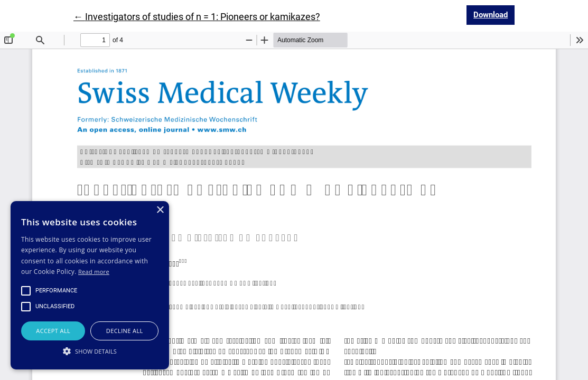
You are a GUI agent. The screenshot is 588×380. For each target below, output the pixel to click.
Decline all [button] (125, 331)
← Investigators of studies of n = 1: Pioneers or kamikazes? (197, 17)
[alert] (90, 285)
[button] (90, 351)
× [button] (160, 210)
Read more (94, 272)
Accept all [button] (53, 331)
